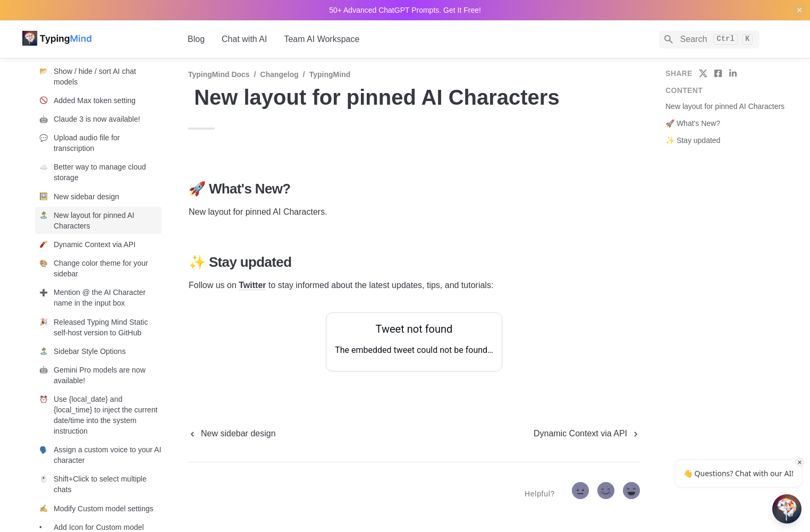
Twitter (252, 285)
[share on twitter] (703, 73)
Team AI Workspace (322, 39)
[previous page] (232, 434)
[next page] (587, 434)
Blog (196, 39)
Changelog (280, 74)
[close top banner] (799, 10)
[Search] (709, 39)
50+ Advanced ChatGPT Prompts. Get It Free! (405, 10)
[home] (96, 39)
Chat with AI (244, 39)
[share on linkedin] (733, 73)
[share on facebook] (718, 73)
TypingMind (330, 74)
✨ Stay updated (693, 140)
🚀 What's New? (693, 123)
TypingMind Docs (219, 74)
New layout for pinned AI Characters (725, 106)
